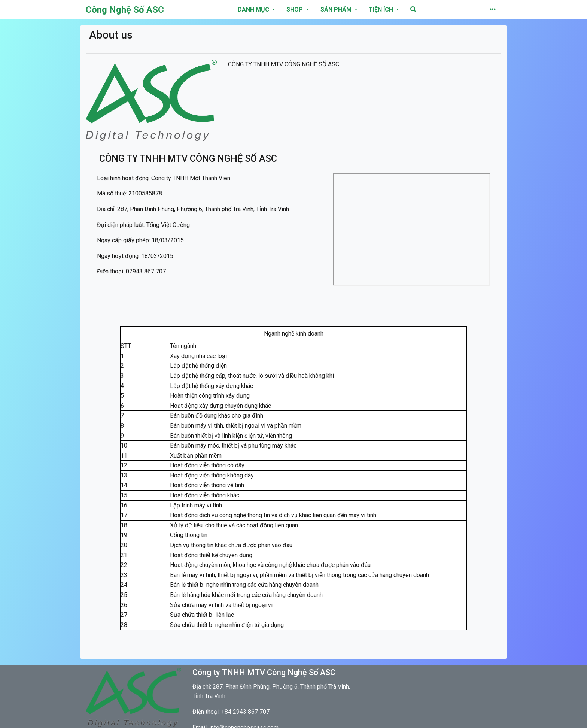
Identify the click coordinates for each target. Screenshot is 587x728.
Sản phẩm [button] (337, 10)
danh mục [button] (254, 10)
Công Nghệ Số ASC (125, 10)
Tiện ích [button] (382, 10)
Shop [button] (295, 10)
